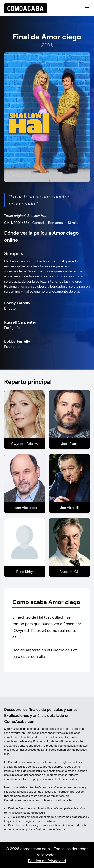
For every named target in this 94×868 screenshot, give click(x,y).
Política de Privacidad (47, 861)
